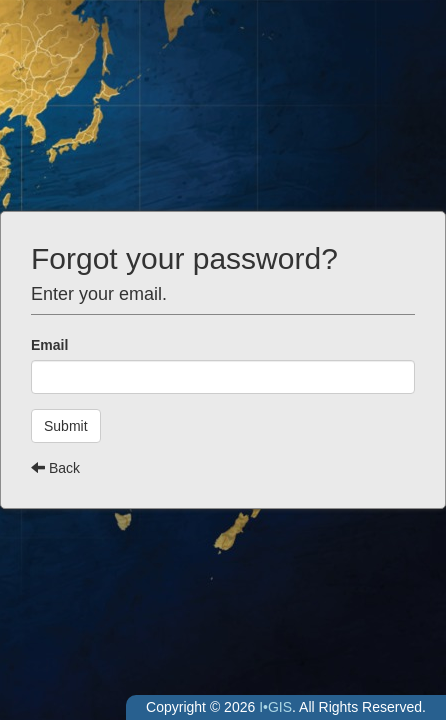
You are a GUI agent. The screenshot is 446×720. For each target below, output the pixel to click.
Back (55, 468)
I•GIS (275, 707)
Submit (66, 426)
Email (49, 345)
